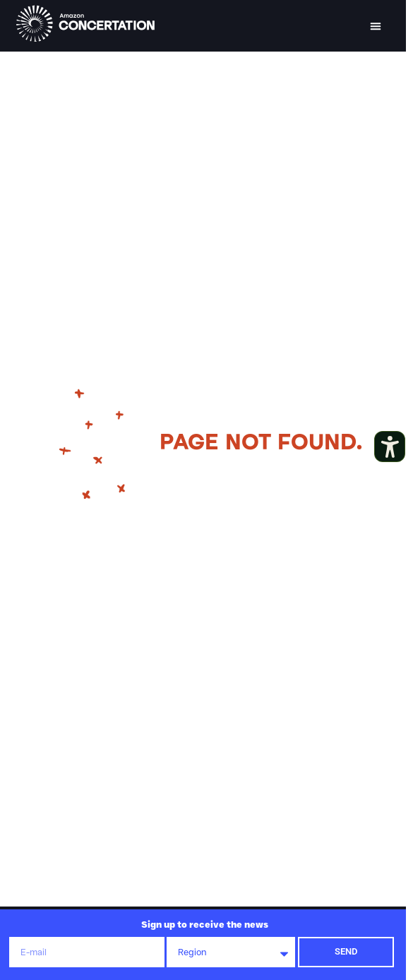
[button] (376, 26)
